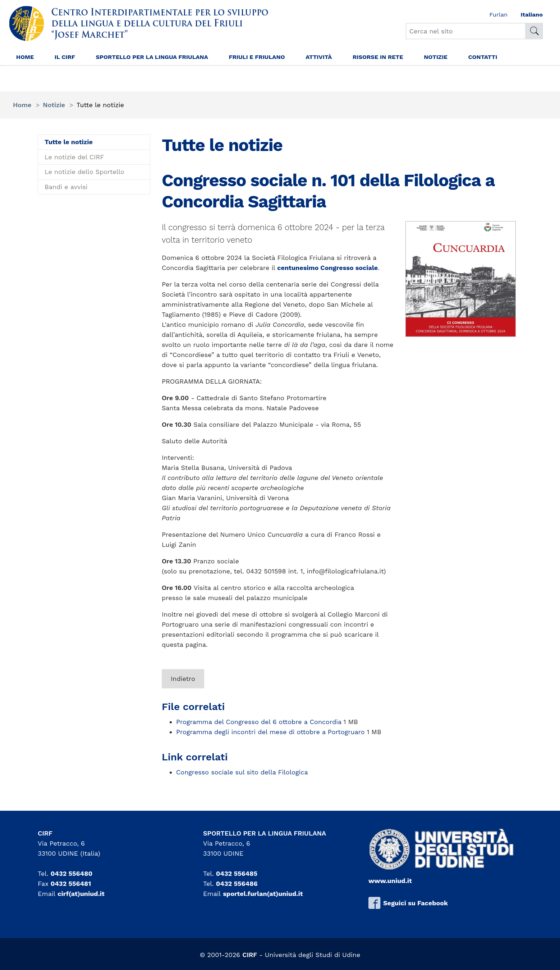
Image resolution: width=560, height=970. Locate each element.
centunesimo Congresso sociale (327, 268)
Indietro (183, 679)
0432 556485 (237, 873)
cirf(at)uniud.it (81, 894)
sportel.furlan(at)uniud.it (263, 894)
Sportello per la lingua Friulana (161, 58)
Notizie (465, 58)
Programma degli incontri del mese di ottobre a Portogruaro (271, 732)
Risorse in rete (403, 58)
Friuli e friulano (275, 58)
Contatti (515, 58)
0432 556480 (72, 873)
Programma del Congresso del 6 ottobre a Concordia (260, 722)
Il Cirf (68, 58)
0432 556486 (237, 884)
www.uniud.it (390, 881)
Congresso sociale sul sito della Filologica (242, 772)
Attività (340, 58)
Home (26, 58)
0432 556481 (71, 884)
